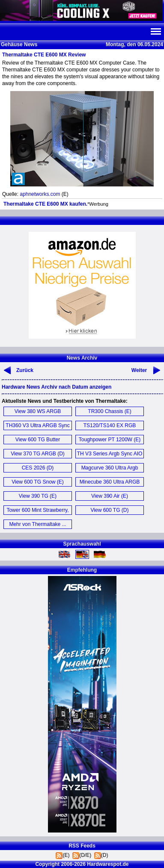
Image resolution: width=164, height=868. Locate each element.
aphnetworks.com (40, 194)
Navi (155, 32)
